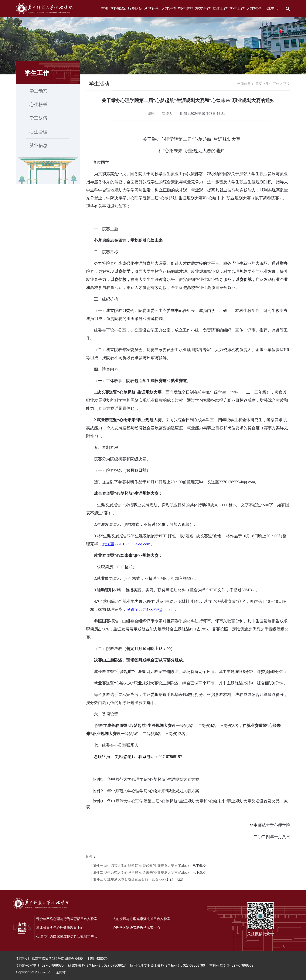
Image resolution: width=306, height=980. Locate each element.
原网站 (61, 972)
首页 (259, 84)
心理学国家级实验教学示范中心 (136, 928)
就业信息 (38, 145)
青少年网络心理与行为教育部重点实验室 (67, 919)
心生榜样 (38, 105)
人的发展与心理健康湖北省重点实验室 (142, 919)
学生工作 (273, 84)
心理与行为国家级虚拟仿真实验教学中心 (67, 936)
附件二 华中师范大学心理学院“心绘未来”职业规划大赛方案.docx (141, 873)
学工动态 (38, 91)
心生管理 (38, 132)
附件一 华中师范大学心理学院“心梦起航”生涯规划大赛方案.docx (141, 866)
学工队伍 (38, 118)
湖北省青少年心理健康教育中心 (60, 928)
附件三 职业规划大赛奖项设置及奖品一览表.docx (130, 879)
